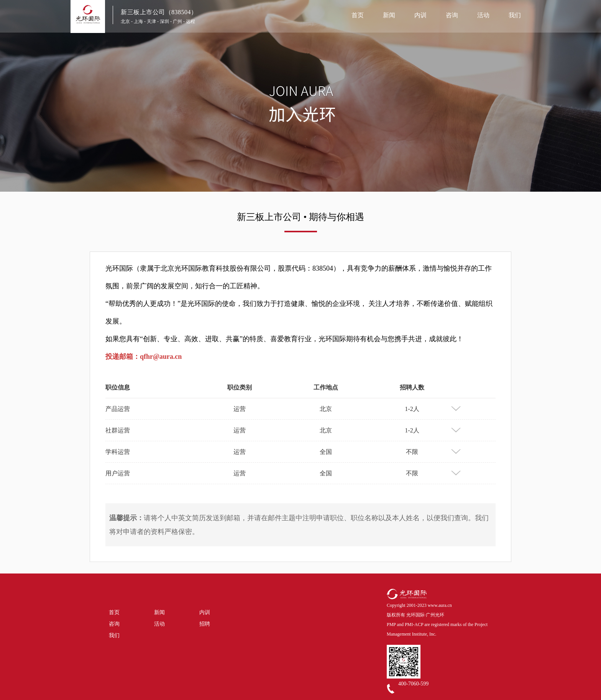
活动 (483, 15)
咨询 (452, 15)
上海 (138, 21)
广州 (177, 21)
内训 (420, 15)
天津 (151, 21)
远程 (190, 21)
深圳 (164, 21)
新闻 (389, 15)
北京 (125, 21)
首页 (358, 15)
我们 (515, 15)
